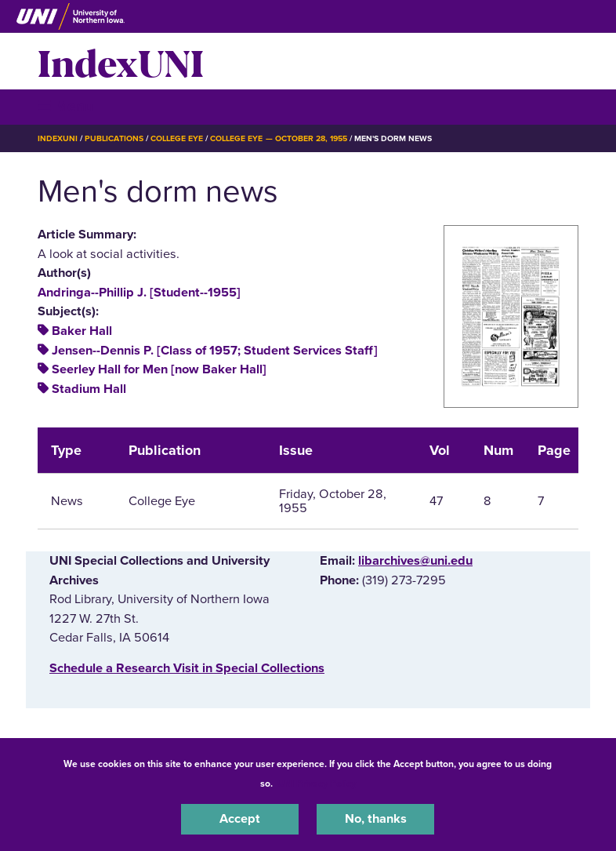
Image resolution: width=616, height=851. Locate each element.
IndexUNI (121, 61)
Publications (114, 138)
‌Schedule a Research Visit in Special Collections (187, 668)
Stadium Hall (89, 389)
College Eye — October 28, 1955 (279, 138)
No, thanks (376, 819)
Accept (240, 819)
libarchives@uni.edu (415, 561)
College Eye (177, 138)
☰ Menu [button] (65, 106)
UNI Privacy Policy (317, 784)
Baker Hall (82, 331)
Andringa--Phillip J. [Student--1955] (139, 293)
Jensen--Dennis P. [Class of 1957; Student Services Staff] (215, 351)
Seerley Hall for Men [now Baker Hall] (159, 369)
